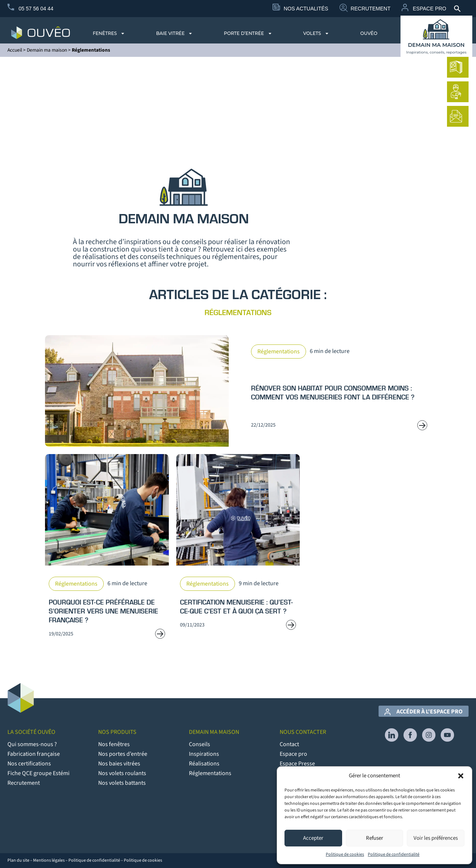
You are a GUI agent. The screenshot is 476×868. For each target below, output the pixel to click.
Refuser (374, 838)
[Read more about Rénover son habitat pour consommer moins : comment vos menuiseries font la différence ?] (238, 391)
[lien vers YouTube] (447, 735)
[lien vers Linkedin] (392, 735)
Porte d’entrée (248, 33)
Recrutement (371, 9)
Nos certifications (29, 764)
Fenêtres (109, 33)
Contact (289, 744)
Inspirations (204, 754)
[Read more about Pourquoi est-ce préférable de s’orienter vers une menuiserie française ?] (107, 550)
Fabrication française (34, 754)
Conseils (200, 744)
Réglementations (210, 773)
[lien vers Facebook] (410, 735)
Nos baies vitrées (119, 764)
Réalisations (204, 764)
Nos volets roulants (122, 773)
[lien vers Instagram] (429, 735)
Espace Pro (430, 9)
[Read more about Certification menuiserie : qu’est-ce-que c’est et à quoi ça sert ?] (238, 550)
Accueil (15, 50)
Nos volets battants (122, 783)
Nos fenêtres (114, 744)
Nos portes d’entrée (123, 754)
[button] (461, 776)
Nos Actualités (306, 9)
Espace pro (293, 754)
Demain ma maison (47, 50)
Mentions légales (49, 860)
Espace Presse (297, 764)
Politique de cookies (345, 854)
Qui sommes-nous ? (32, 744)
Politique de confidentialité (394, 854)
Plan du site (18, 860)
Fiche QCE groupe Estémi (38, 773)
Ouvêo (369, 33)
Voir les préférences (436, 838)
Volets (316, 33)
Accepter (313, 838)
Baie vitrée (175, 33)
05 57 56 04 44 (36, 9)
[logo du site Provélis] (41, 33)
